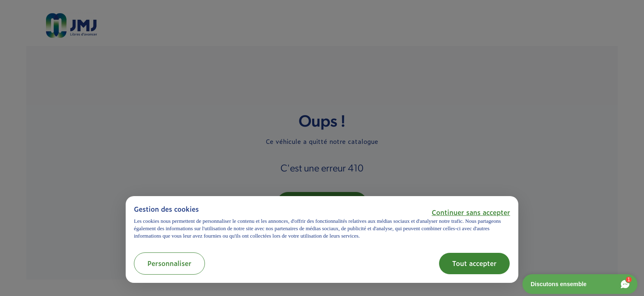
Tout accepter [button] (474, 263)
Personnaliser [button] (169, 263)
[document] (322, 222)
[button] (471, 212)
